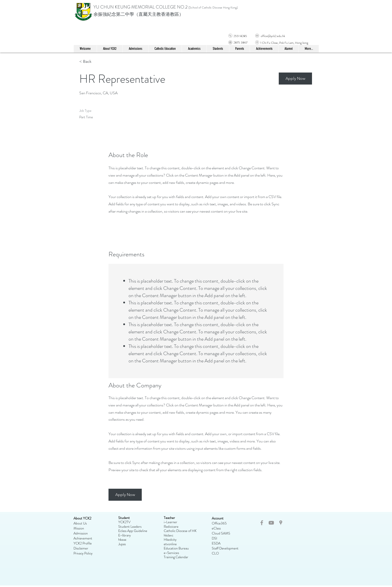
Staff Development (225, 548)
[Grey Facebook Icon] (262, 523)
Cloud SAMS (221, 533)
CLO (215, 553)
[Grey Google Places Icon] (281, 523)
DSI (214, 538)
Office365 (219, 523)
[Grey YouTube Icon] (271, 523)
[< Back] (97, 62)
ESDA (216, 543)
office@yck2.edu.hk (273, 36)
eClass (216, 528)
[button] (165, 49)
